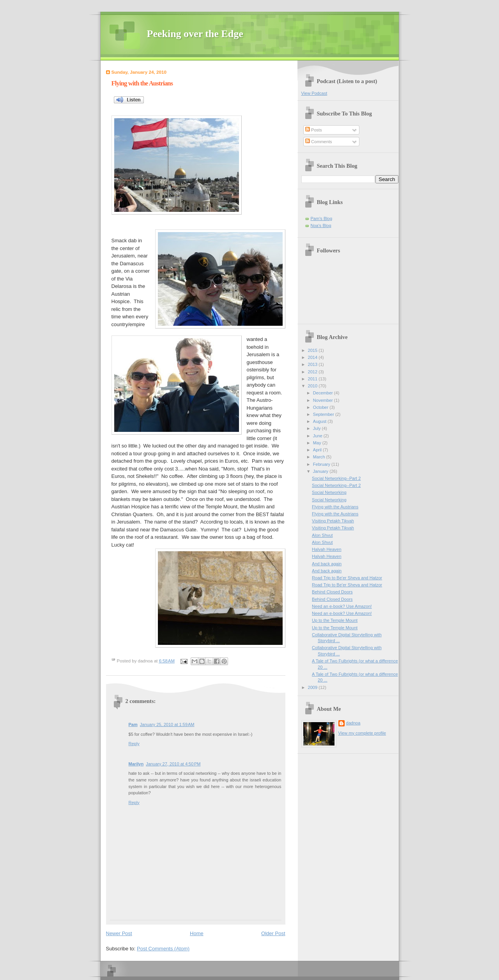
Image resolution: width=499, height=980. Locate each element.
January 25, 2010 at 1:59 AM (167, 724)
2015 (313, 350)
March (320, 457)
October (321, 407)
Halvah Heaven (327, 549)
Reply (134, 744)
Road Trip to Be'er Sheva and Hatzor (347, 578)
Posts (314, 130)
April (318, 450)
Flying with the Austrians (142, 83)
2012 (313, 372)
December (324, 393)
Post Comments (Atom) (163, 949)
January (321, 471)
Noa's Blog (321, 225)
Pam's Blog (322, 218)
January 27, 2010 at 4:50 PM (173, 764)
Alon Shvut (322, 535)
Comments (319, 142)
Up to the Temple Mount (335, 620)
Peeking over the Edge (195, 34)
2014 (313, 357)
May (318, 443)
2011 (313, 379)
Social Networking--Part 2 (336, 478)
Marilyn (136, 764)
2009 (313, 687)
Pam (133, 724)
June (318, 436)
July (318, 428)
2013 (313, 364)
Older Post (273, 933)
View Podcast (314, 93)
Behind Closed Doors (332, 592)
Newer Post (119, 933)
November (324, 400)
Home (197, 933)
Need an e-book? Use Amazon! (342, 606)
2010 (313, 386)
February (322, 464)
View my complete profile (362, 733)
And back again (327, 564)
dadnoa (353, 723)
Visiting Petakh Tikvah (333, 521)
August (320, 421)
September (324, 414)
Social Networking (329, 492)
